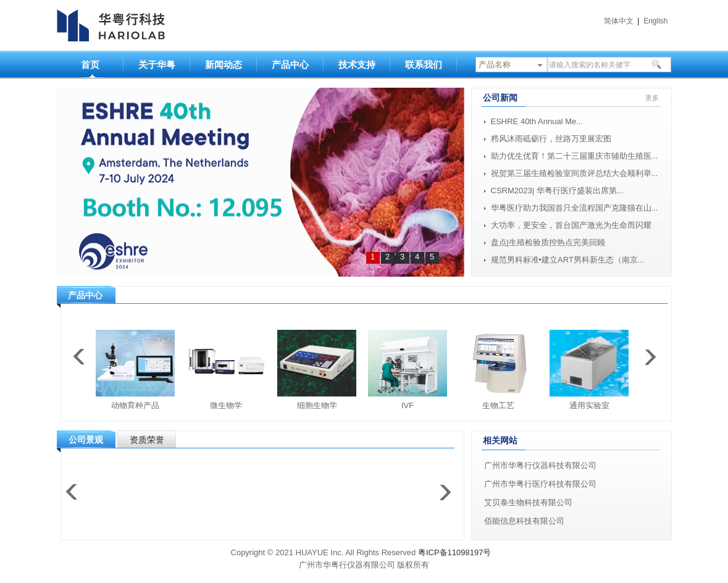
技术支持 (357, 65)
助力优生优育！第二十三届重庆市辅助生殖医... (575, 156)
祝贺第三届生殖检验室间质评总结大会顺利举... (575, 173)
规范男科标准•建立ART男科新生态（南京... (568, 260)
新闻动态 (224, 65)
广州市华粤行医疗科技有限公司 (540, 484)
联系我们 (424, 65)
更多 (652, 98)
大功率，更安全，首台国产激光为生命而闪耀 (571, 225)
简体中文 (619, 21)
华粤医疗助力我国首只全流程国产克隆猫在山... (575, 208)
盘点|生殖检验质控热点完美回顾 (548, 242)
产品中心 (290, 65)
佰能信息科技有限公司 (524, 521)
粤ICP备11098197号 (455, 552)
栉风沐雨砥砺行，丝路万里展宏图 (551, 139)
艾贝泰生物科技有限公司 (528, 502)
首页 (90, 65)
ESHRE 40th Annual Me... (537, 121)
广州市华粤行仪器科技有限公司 (540, 465)
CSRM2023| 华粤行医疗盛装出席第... (557, 191)
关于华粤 (157, 65)
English (655, 21)
